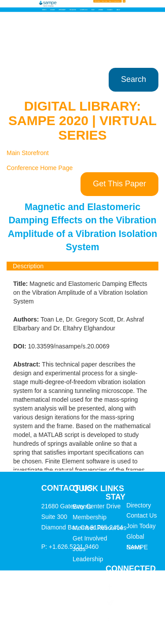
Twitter (125, 603)
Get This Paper (119, 184)
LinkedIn (128, 618)
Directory (139, 505)
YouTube (128, 633)
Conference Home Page (40, 168)
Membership (90, 517)
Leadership (88, 559)
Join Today (141, 526)
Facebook (130, 587)
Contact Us (141, 515)
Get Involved (90, 538)
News (134, 547)
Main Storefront (28, 153)
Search (134, 79)
